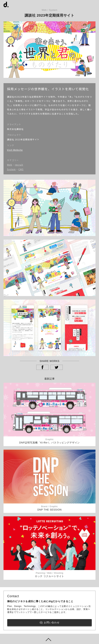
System (11, 169)
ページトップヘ (49, 639)
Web (10, 165)
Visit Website (15, 150)
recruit (19, 165)
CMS (21, 169)
